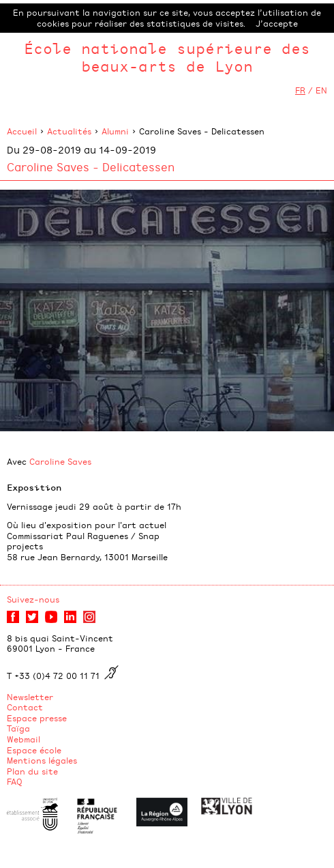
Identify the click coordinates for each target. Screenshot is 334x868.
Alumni (115, 131)
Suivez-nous (33, 599)
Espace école (34, 750)
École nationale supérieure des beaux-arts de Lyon (167, 57)
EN (321, 90)
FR (300, 90)
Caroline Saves (60, 461)
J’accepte (277, 23)
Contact (25, 707)
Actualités (69, 131)
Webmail (24, 739)
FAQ (15, 781)
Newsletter (30, 697)
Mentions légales (42, 760)
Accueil (22, 131)
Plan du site (32, 771)
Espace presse (37, 718)
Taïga (18, 728)
